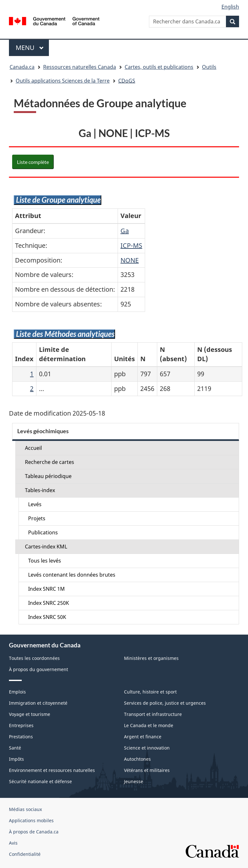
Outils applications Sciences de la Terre (63, 81)
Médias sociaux (25, 809)
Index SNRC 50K (47, 617)
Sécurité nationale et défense (40, 781)
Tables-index (40, 490)
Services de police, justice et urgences (165, 703)
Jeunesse (134, 781)
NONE (130, 260)
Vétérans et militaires (147, 770)
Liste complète (33, 162)
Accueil (33, 448)
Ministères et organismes (151, 658)
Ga (125, 231)
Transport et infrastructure (153, 714)
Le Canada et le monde (149, 725)
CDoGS (127, 81)
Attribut (28, 216)
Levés (35, 504)
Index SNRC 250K (49, 603)
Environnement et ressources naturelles (52, 770)
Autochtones (137, 759)
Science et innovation (147, 748)
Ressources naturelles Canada (80, 67)
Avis (13, 843)
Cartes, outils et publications (159, 67)
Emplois (17, 692)
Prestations (21, 737)
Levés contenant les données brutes (72, 575)
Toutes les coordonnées (34, 658)
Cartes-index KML (46, 547)
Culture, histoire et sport (150, 692)
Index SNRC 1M (46, 589)
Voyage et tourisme (30, 714)
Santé (15, 748)
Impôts (16, 759)
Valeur (131, 216)
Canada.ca (22, 67)
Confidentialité (25, 854)
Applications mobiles (31, 820)
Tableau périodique (48, 476)
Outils (209, 67)
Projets (37, 518)
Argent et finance (143, 737)
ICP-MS (131, 245)
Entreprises (21, 725)
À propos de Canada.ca (34, 832)
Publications (43, 532)
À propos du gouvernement (39, 669)
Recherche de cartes (50, 462)
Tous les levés (45, 561)
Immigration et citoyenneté (38, 703)
